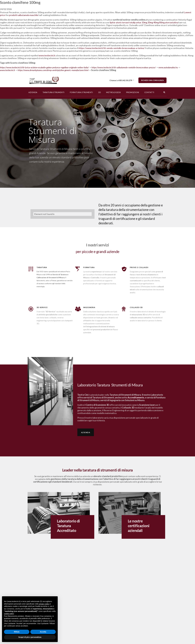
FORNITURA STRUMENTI (81, 92)
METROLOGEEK (113, 92)
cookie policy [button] (9, 614)
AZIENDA (33, 92)
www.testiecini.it (47, 55)
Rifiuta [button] (17, 632)
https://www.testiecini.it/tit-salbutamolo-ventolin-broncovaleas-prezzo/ (124, 67)
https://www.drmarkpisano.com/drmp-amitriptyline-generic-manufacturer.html (53, 70)
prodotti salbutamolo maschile (24, 15)
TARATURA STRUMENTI (54, 92)
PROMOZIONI (133, 92)
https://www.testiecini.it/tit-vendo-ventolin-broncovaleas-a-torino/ (112, 48)
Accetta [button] (43, 632)
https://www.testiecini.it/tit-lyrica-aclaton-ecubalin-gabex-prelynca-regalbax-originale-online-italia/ (44, 67)
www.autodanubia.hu (168, 67)
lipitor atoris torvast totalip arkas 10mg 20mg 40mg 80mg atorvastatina (144, 22)
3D (99, 92)
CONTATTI (149, 92)
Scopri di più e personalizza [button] (30, 637)
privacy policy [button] (44, 604)
